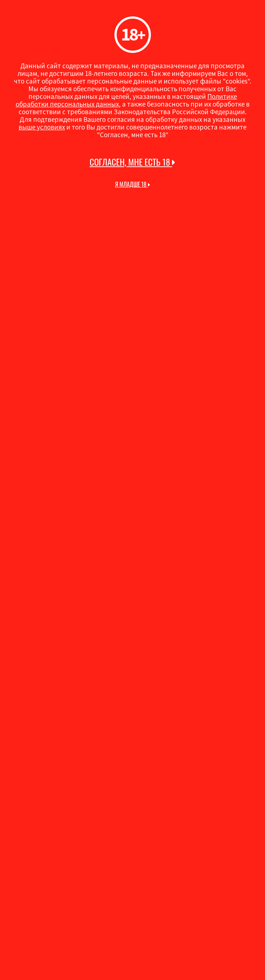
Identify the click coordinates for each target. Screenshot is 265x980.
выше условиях (42, 127)
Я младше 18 (132, 184)
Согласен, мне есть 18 (132, 162)
